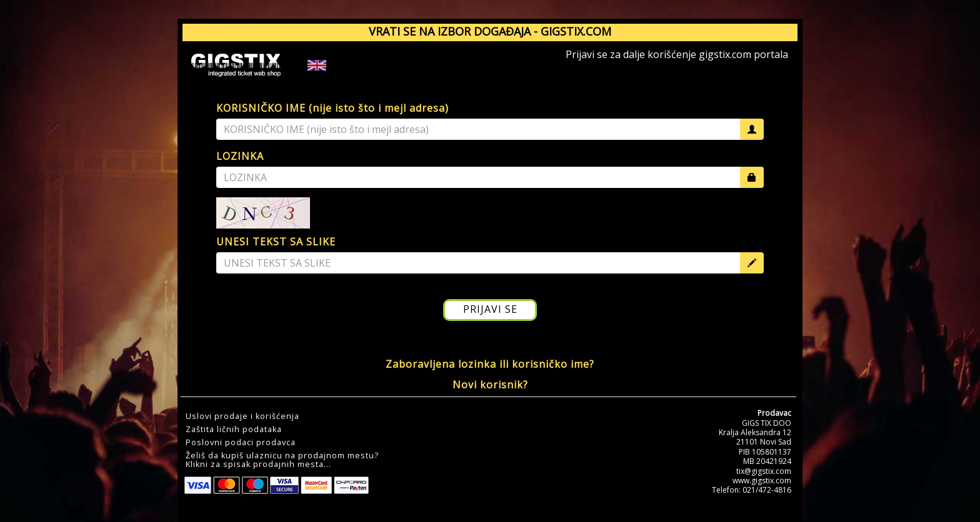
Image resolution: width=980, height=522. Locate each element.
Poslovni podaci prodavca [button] (241, 443)
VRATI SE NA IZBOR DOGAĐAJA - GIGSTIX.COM (490, 31)
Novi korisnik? (490, 385)
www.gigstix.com (762, 480)
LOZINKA (240, 156)
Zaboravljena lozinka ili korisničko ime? (490, 364)
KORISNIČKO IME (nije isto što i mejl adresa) (332, 108)
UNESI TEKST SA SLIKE (276, 242)
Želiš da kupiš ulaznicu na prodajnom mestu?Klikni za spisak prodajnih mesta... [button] (282, 460)
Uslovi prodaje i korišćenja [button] (242, 416)
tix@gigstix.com (764, 471)
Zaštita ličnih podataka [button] (234, 430)
